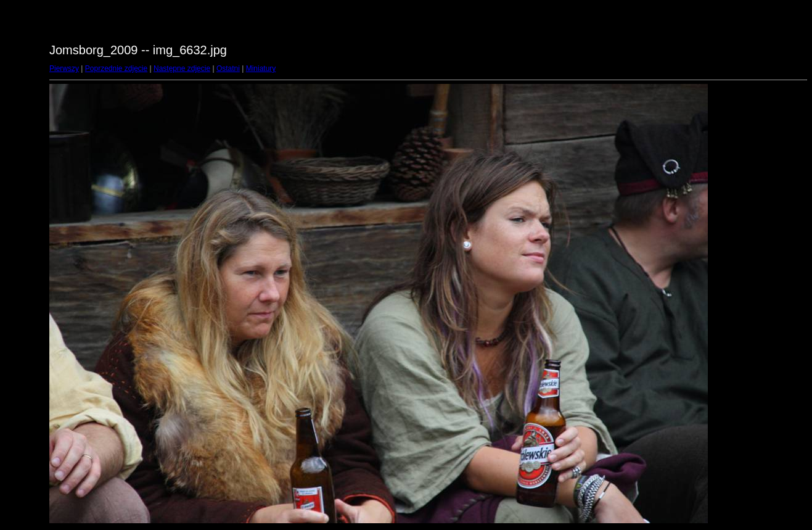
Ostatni (228, 68)
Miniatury (261, 68)
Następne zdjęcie (182, 68)
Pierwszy (64, 68)
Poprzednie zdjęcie (116, 68)
